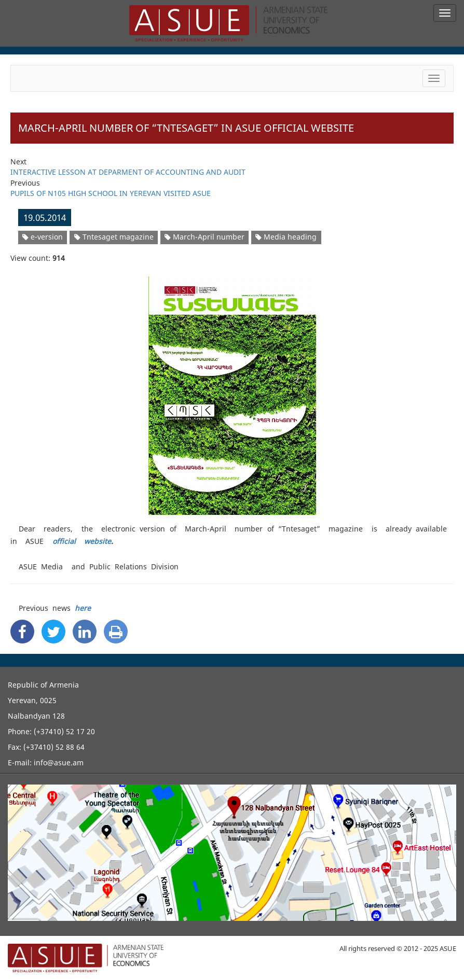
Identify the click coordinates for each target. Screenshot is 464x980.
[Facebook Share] (22, 632)
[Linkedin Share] (85, 632)
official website (82, 541)
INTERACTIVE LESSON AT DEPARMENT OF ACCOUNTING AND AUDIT (128, 172)
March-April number (204, 237)
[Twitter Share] (53, 632)
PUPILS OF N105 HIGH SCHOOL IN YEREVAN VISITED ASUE (111, 193)
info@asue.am (59, 762)
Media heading (286, 237)
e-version (43, 237)
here (83, 608)
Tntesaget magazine (114, 237)
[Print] (116, 632)
